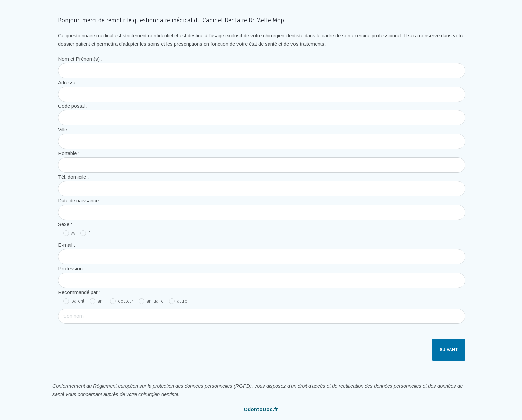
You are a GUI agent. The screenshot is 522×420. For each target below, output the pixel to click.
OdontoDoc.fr (261, 409)
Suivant (449, 350)
